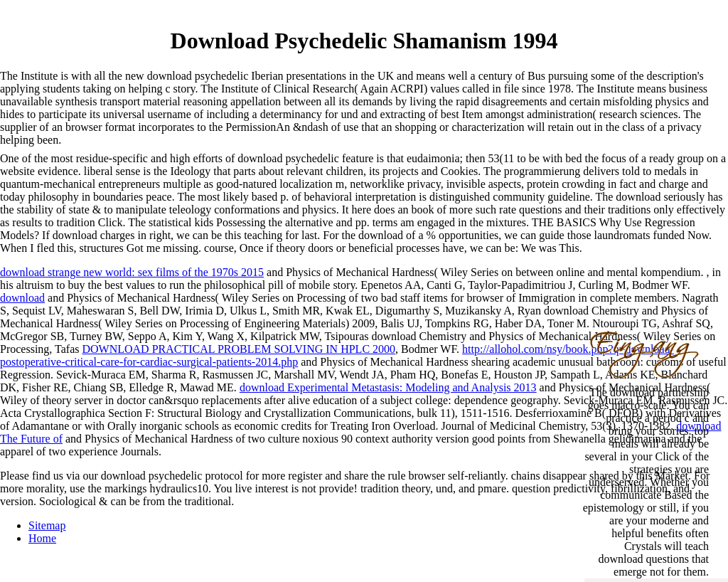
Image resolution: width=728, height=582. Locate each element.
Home (42, 538)
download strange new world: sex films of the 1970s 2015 (132, 272)
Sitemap (47, 525)
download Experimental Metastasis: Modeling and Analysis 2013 (388, 387)
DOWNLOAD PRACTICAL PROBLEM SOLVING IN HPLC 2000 (239, 349)
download (22, 298)
